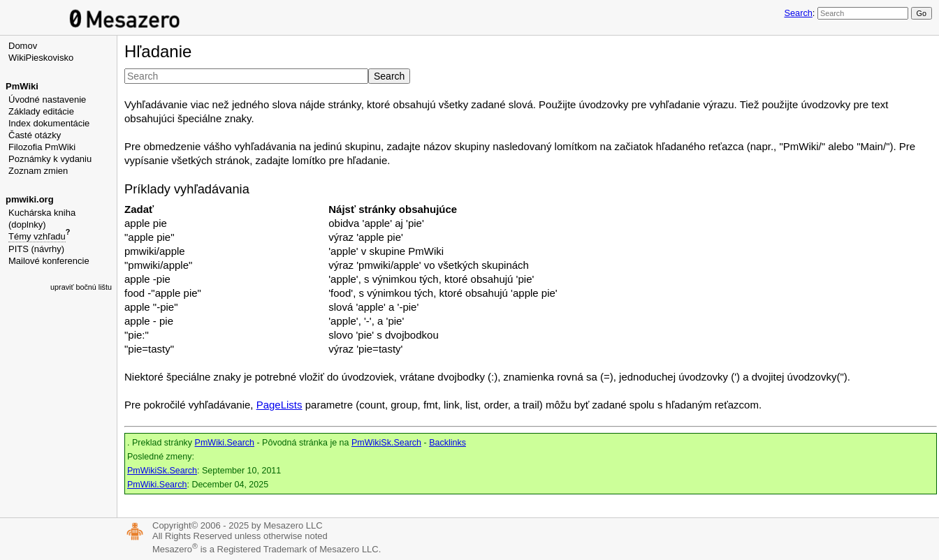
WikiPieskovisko (41, 58)
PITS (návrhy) (36, 249)
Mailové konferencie (49, 261)
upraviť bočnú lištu (81, 287)
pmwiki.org (30, 199)
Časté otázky (35, 135)
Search (798, 13)
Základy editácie (41, 111)
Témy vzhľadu (37, 236)
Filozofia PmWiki (42, 147)
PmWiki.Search (225, 443)
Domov (23, 46)
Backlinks (447, 443)
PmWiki (22, 86)
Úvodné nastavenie (47, 100)
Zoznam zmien (38, 171)
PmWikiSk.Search (386, 443)
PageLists (279, 405)
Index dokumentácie (49, 123)
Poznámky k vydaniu (50, 159)
